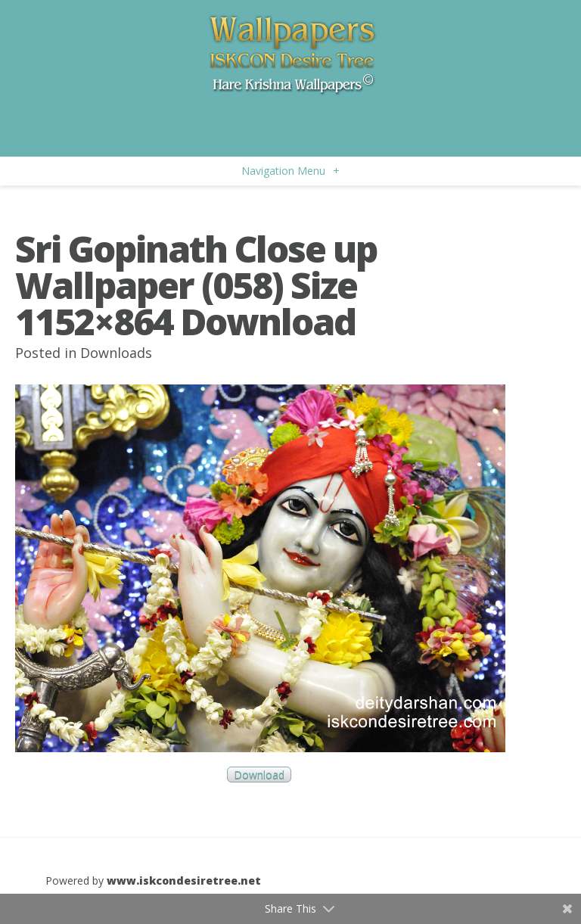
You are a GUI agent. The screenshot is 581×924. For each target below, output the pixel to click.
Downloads (116, 353)
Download (259, 775)
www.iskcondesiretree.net (184, 880)
